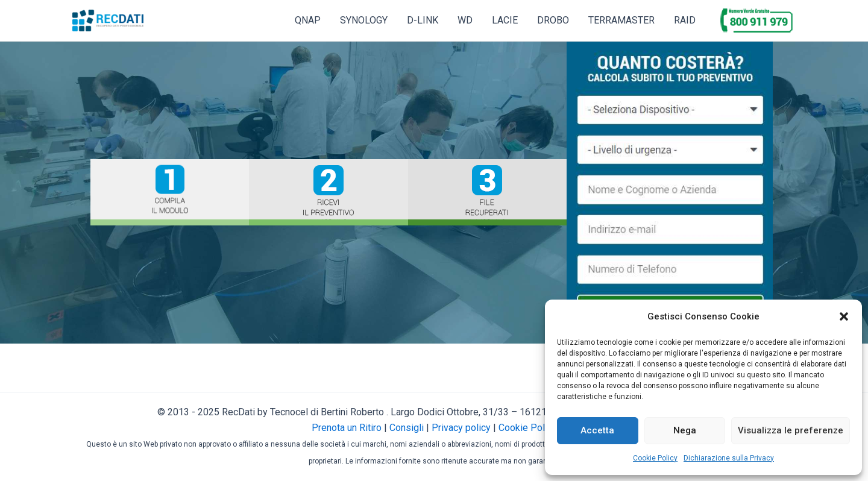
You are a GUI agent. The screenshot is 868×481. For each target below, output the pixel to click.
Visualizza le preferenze (791, 430)
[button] (844, 316)
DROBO (553, 20)
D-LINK (423, 20)
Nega (685, 430)
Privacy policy (461, 428)
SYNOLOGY (364, 20)
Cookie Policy (655, 458)
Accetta (597, 430)
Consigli (407, 428)
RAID (685, 20)
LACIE (505, 20)
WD (465, 20)
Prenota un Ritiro (347, 428)
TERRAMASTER (621, 20)
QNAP (308, 20)
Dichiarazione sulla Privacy (729, 458)
